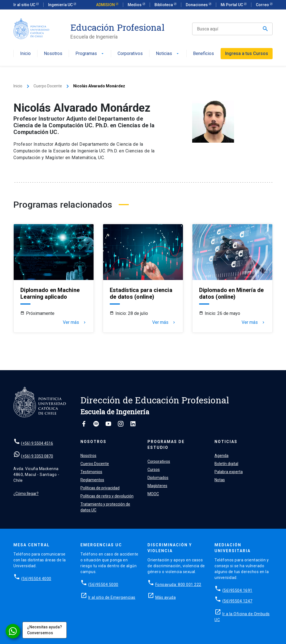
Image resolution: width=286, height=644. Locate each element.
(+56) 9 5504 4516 (37, 443)
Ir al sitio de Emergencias (112, 597)
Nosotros (53, 54)
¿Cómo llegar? (26, 494)
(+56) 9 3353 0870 (37, 456)
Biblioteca (164, 5)
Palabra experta (229, 472)
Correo (263, 5)
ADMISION (106, 5)
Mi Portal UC (232, 5)
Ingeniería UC (61, 5)
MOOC (153, 494)
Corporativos (130, 54)
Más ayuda (166, 597)
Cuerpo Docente (48, 86)
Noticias (168, 54)
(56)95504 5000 (103, 585)
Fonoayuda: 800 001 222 (178, 585)
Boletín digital (226, 464)
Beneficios (203, 54)
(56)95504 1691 (237, 590)
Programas (90, 54)
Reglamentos (92, 480)
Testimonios (91, 472)
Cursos (154, 470)
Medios (135, 5)
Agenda (221, 456)
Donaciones (197, 5)
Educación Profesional (117, 27)
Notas (220, 480)
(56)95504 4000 (36, 579)
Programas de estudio (166, 445)
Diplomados (158, 478)
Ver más (75, 322)
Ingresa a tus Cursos (247, 53)
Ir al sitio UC (25, 5)
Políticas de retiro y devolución (107, 496)
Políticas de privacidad (100, 488)
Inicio (25, 54)
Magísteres (157, 486)
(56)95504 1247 (237, 601)
